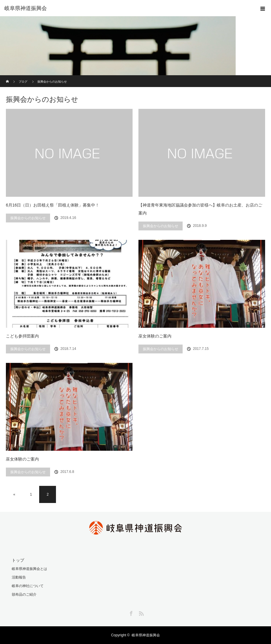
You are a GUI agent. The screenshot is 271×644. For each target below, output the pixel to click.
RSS (141, 612)
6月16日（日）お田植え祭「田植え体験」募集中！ (53, 205)
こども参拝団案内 (22, 336)
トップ (18, 560)
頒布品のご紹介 (24, 594)
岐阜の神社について (28, 586)
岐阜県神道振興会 (146, 635)
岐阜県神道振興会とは (29, 569)
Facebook (130, 612)
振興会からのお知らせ (28, 218)
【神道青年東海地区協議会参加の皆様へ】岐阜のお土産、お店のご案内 (200, 209)
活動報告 (19, 577)
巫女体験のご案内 (155, 336)
